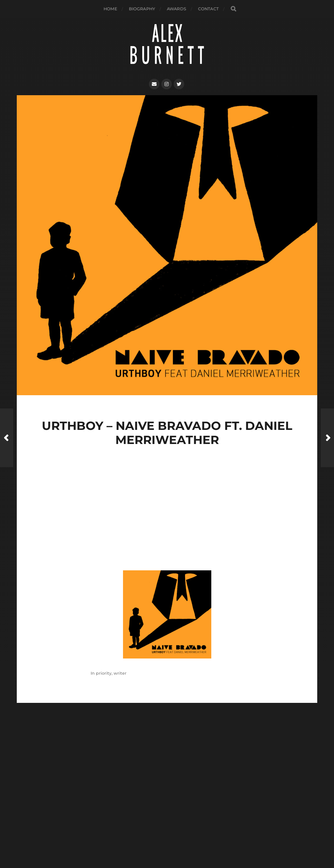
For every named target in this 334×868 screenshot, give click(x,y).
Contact (208, 9)
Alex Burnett (178, 828)
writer (120, 673)
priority (104, 673)
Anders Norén (178, 842)
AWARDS (177, 9)
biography (142, 9)
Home (110, 9)
